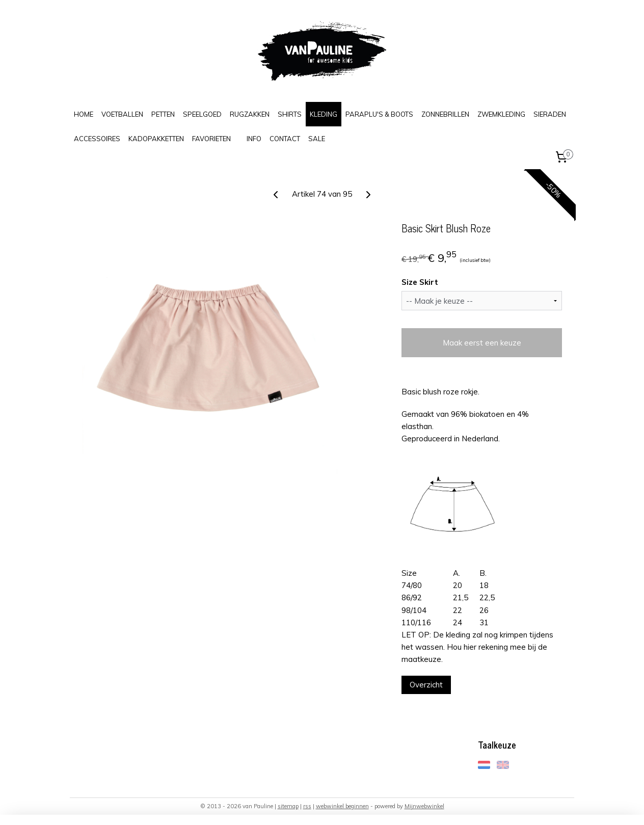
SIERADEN (550, 114)
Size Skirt (420, 282)
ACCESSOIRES (97, 139)
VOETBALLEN (122, 114)
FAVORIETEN (211, 139)
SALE (317, 139)
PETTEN (163, 114)
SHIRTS (290, 114)
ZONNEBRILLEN (445, 114)
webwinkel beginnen (342, 806)
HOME (84, 114)
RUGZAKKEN (250, 114)
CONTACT (285, 139)
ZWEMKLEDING (501, 114)
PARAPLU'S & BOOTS (379, 114)
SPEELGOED (202, 114)
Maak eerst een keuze (481, 343)
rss (307, 806)
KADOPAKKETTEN (156, 139)
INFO (254, 139)
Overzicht (426, 685)
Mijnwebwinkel (424, 806)
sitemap (288, 806)
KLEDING (324, 114)
